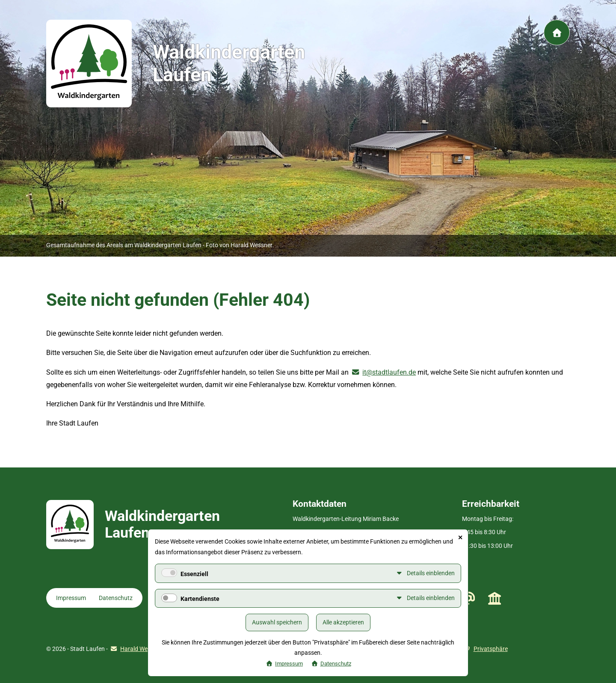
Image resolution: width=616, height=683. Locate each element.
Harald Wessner (141, 649)
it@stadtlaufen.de (389, 372)
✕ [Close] (460, 538)
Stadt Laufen (495, 598)
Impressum (71, 598)
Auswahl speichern (277, 622)
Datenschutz (116, 598)
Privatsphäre (491, 649)
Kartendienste (200, 599)
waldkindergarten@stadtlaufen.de (468, 598)
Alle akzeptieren (343, 622)
